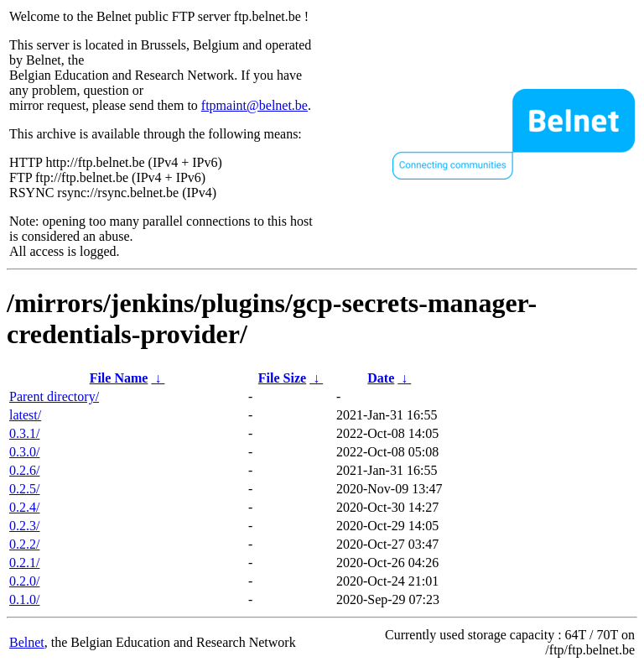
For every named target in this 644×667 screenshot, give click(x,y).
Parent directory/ (54, 396)
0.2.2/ (24, 544)
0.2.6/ (24, 470)
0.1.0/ (24, 599)
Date (381, 378)
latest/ (25, 415)
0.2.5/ (24, 489)
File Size (282, 378)
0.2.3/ (24, 526)
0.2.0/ (24, 581)
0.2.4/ (24, 507)
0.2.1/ (24, 563)
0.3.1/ (24, 433)
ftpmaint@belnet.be (254, 105)
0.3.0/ (24, 452)
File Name (119, 378)
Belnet (27, 642)
